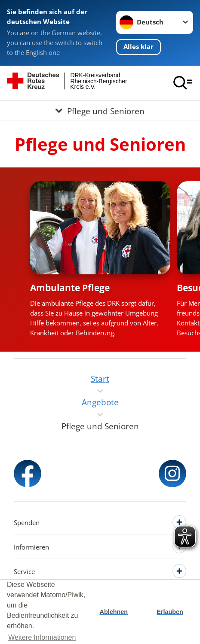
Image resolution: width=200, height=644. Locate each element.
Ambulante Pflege (70, 288)
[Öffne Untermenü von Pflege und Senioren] (100, 111)
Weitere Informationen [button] (42, 637)
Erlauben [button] (170, 612)
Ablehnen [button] (114, 612)
